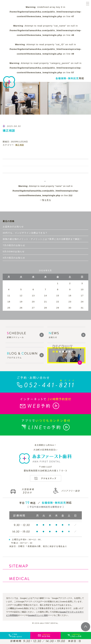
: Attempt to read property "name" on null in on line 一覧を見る (45, 193)
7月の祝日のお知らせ (14, 245)
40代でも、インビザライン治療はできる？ (25, 233)
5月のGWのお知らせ (14, 251)
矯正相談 (20, 145)
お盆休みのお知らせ (13, 227)
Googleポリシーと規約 (38, 615)
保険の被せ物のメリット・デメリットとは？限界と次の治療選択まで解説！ (42, 239)
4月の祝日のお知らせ (14, 258)
